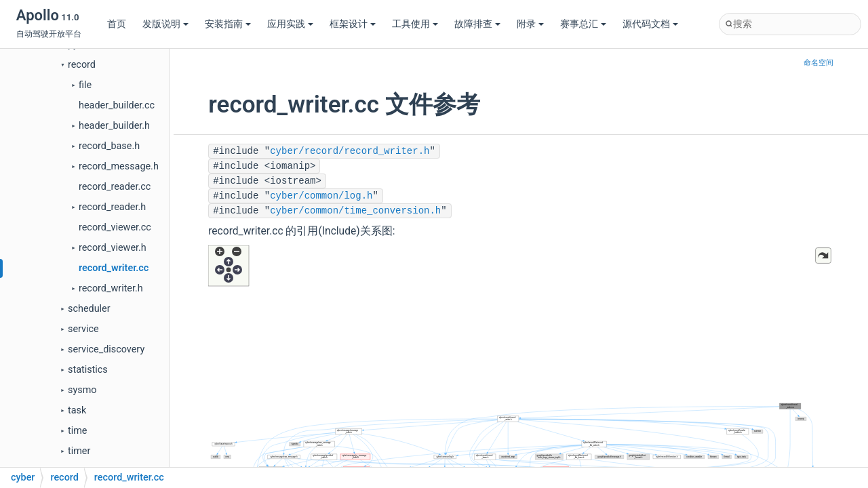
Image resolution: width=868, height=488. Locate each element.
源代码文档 (650, 24)
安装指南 (228, 24)
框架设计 (353, 24)
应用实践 (290, 24)
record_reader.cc (115, 187)
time (77, 431)
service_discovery (106, 349)
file (85, 85)
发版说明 (165, 24)
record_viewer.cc (115, 227)
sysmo (82, 390)
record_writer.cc (114, 268)
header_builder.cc (117, 105)
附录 (530, 24)
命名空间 (818, 63)
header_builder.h (114, 126)
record (82, 65)
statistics (88, 370)
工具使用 (415, 24)
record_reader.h (112, 207)
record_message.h (119, 166)
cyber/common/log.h (321, 196)
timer (79, 451)
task (77, 410)
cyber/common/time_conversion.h (355, 211)
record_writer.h (111, 288)
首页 (117, 24)
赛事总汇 (583, 24)
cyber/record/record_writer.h (350, 151)
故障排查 (477, 24)
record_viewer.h (113, 248)
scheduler (89, 309)
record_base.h (109, 146)
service (83, 329)
